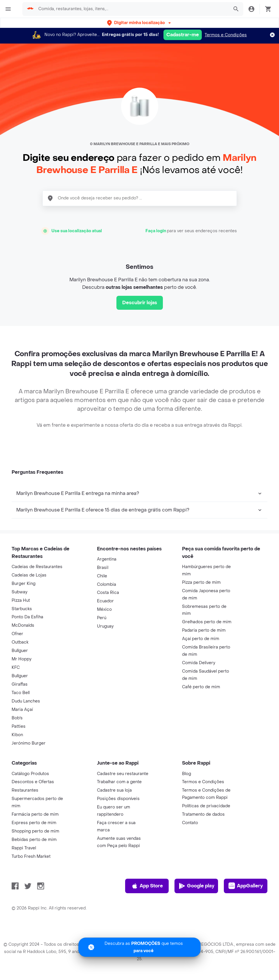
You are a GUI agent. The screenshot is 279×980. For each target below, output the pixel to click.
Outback (20, 642)
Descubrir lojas (140, 303)
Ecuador (105, 601)
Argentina (107, 559)
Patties (19, 726)
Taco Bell (21, 693)
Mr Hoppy (21, 659)
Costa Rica (108, 593)
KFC (16, 668)
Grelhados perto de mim (207, 622)
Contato (190, 823)
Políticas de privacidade (206, 806)
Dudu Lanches (26, 701)
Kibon (17, 735)
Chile (102, 576)
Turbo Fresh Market (31, 856)
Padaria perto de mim (204, 630)
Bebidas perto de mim (34, 840)
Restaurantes (25, 790)
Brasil (103, 568)
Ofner (17, 634)
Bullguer (20, 651)
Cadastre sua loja (114, 790)
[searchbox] (132, 9)
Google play (196, 886)
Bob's (17, 718)
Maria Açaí (22, 710)
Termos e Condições (226, 35)
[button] (139, 23)
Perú (102, 618)
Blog (187, 774)
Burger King (24, 584)
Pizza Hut (21, 600)
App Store (147, 886)
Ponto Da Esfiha (27, 617)
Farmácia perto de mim (35, 814)
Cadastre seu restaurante (123, 774)
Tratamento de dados (203, 814)
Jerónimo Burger (29, 743)
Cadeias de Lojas (29, 575)
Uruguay (105, 626)
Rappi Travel (24, 848)
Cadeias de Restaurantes (37, 567)
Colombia (107, 584)
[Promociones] (139, 947)
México (104, 609)
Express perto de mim (34, 823)
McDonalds (23, 625)
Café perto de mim (201, 687)
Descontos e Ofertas (33, 782)
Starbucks (22, 609)
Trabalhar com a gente (119, 782)
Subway (19, 592)
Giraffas (20, 684)
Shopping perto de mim (35, 831)
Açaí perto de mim (201, 639)
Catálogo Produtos (30, 774)
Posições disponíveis (118, 799)
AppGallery (246, 886)
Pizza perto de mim (201, 582)
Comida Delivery (199, 663)
